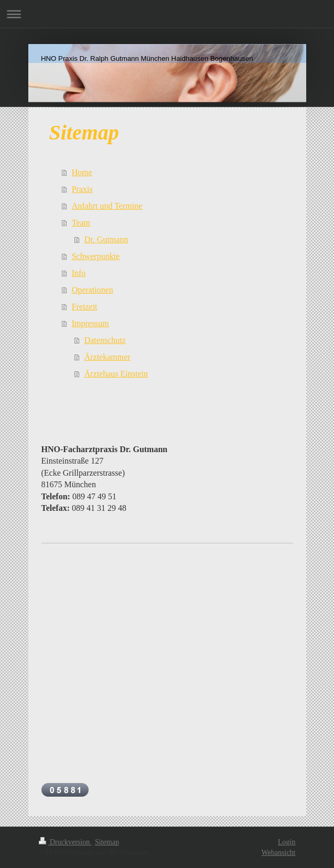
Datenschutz (105, 340)
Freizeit (85, 307)
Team (81, 223)
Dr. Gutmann (106, 239)
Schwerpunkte (96, 256)
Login (287, 842)
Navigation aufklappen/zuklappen (167, 14)
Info (79, 273)
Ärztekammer (107, 357)
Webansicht (279, 853)
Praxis (82, 189)
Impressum (90, 323)
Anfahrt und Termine (107, 206)
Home (82, 172)
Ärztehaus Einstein (116, 374)
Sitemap (107, 842)
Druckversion (65, 842)
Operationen (93, 290)
